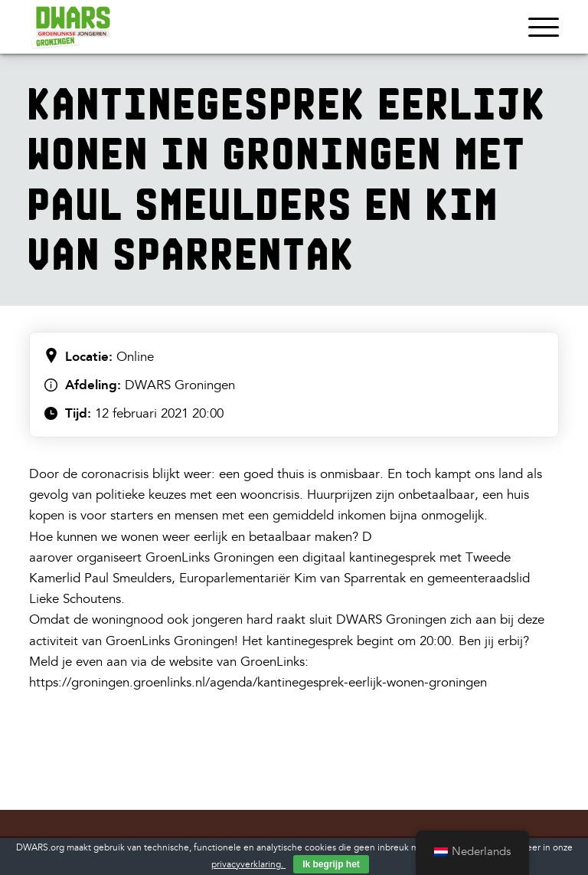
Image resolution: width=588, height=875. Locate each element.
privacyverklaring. (248, 865)
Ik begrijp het (331, 864)
